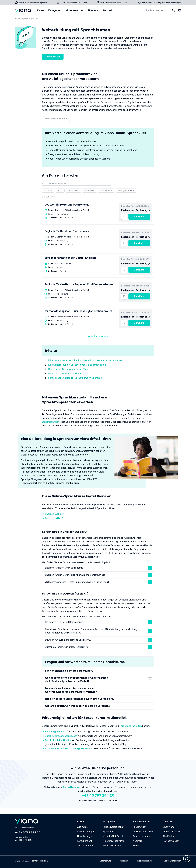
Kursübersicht (85, 841)
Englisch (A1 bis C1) (55, 514)
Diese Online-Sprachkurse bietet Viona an (70, 369)
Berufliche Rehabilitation (58, 740)
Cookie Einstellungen (172, 861)
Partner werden (155, 10)
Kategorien (24, 19)
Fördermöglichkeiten (131, 726)
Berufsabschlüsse (112, 846)
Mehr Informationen (56, 119)
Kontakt (108, 10)
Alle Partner (169, 836)
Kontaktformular (71, 787)
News (136, 846)
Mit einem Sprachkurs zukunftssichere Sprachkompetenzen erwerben (85, 360)
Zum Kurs (139, 217)
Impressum (124, 861)
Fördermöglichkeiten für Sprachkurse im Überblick (75, 378)
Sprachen (108, 832)
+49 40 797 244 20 (98, 795)
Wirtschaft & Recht (113, 836)
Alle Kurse (82, 827)
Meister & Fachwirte (113, 841)
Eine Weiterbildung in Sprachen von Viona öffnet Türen (77, 365)
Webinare (137, 841)
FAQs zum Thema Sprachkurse (64, 374)
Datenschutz (105, 861)
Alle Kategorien (85, 846)
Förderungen (139, 827)
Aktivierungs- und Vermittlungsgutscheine (68, 748)
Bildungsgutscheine (56, 732)
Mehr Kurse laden (98, 336)
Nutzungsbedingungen (146, 861)
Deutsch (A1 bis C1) (55, 518)
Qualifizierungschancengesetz (61, 736)
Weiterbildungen (51, 422)
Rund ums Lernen (142, 836)
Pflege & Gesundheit (114, 827)
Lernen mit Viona (172, 832)
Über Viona (169, 827)
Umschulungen (85, 836)
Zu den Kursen (53, 57)
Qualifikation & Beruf (144, 832)
